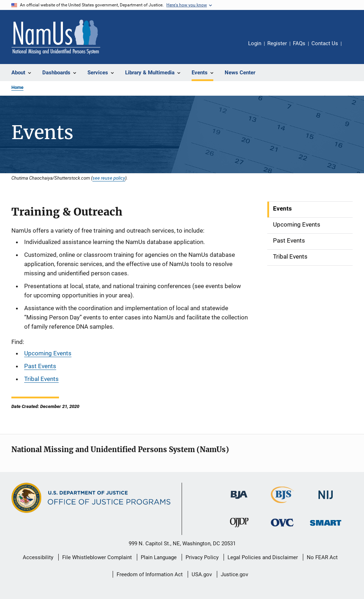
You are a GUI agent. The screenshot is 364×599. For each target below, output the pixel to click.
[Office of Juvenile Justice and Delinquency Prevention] (239, 529)
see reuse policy (109, 178)
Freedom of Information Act (150, 574)
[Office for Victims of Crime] (282, 528)
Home (17, 87)
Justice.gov (234, 574)
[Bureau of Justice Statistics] (282, 504)
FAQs (299, 43)
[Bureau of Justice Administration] (239, 500)
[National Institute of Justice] (326, 500)
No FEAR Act (322, 557)
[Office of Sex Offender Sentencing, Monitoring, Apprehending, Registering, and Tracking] (326, 527)
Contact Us (325, 43)
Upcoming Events (48, 353)
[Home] (56, 37)
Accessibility (38, 557)
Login (255, 43)
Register (277, 43)
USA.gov (202, 574)
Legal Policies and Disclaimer (263, 557)
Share (353, 48)
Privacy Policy (202, 557)
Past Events (40, 366)
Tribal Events (41, 379)
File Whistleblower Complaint (97, 557)
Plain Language (159, 557)
